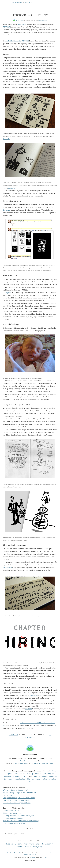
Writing (20, 847)
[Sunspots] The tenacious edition (16, 776)
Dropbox (8, 293)
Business (9, 844)
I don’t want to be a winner (13, 818)
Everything (38, 847)
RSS (46, 858)
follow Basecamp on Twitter (43, 763)
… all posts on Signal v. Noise (14, 823)
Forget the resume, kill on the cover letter (19, 798)
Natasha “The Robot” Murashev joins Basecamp (21, 821)
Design (18, 844)
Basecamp (28, 2)
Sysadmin (49, 844)
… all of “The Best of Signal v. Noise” (17, 803)
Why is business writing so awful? (16, 790)
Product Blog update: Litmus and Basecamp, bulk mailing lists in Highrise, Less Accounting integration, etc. (30, 779)
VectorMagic (7, 568)
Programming (29, 844)
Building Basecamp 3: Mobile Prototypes (18, 816)
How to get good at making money (16, 800)
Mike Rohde (22, 24)
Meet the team (25, 761)
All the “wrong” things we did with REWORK (20, 793)
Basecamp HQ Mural (11, 811)
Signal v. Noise (17, 2)
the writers (10, 853)
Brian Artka (6, 139)
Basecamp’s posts (22, 763)
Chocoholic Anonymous (12, 813)
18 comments (43, 20)
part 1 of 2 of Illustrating (17, 41)
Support (39, 844)
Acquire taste (8, 795)
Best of (28, 847)
